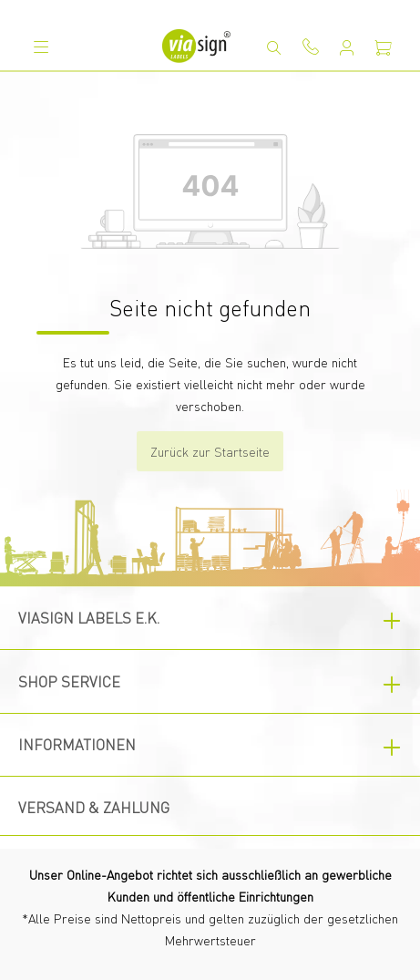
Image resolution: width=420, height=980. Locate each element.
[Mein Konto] (347, 47)
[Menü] (41, 46)
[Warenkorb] (384, 47)
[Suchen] (274, 47)
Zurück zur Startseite (210, 451)
